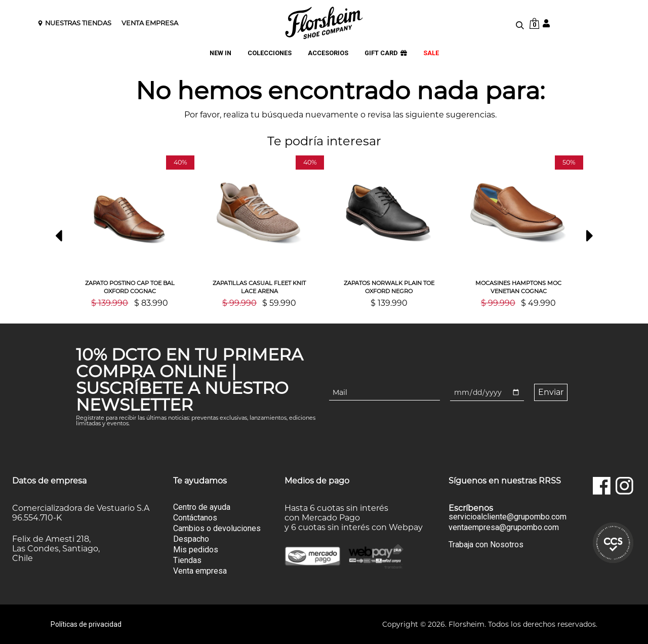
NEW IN (220, 53)
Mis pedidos (196, 550)
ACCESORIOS (328, 53)
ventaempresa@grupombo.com (504, 528)
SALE (431, 53)
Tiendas (187, 560)
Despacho (191, 539)
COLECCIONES (270, 53)
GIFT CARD (386, 53)
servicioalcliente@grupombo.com (508, 517)
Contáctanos (195, 518)
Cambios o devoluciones (217, 528)
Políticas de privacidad (86, 624)
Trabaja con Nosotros (486, 545)
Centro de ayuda (202, 507)
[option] (130, 231)
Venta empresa (200, 571)
